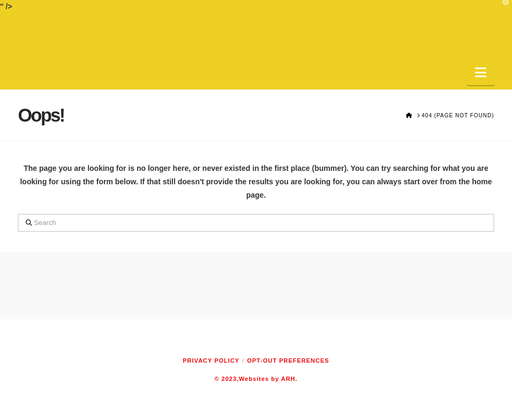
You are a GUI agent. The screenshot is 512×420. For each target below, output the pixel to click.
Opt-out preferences (288, 361)
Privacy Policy (211, 361)
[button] (481, 73)
